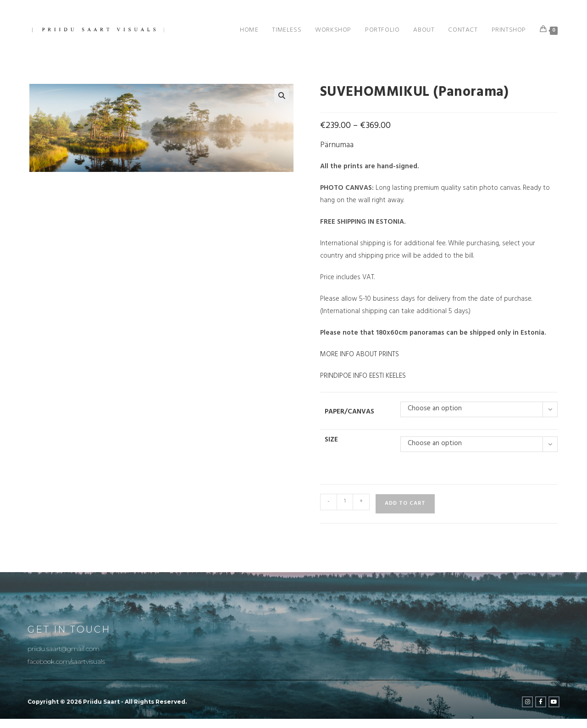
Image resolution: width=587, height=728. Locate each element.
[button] (282, 96)
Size (331, 440)
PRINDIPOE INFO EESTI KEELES (363, 377)
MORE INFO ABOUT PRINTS (360, 355)
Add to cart (405, 504)
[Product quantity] (345, 502)
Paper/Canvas (349, 412)
